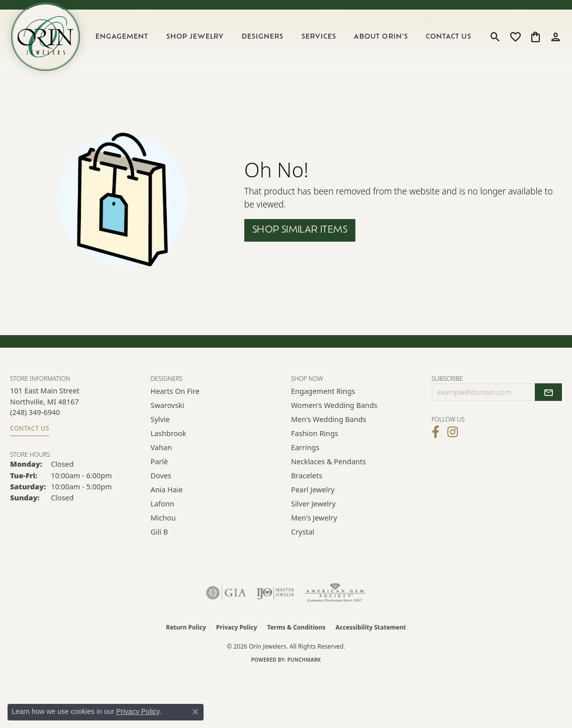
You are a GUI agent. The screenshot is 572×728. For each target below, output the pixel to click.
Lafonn (163, 509)
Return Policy (186, 633)
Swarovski (168, 411)
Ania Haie (167, 495)
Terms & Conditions (297, 633)
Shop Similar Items (300, 236)
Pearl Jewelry (313, 495)
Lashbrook (169, 439)
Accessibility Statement (370, 633)
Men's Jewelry (314, 523)
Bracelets (307, 481)
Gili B (160, 537)
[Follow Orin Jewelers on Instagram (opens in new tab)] (453, 438)
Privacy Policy (237, 633)
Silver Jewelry (313, 509)
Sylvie (160, 425)
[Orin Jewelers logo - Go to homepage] (49, 40)
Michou (163, 523)
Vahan (161, 453)
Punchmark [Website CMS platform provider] (304, 665)
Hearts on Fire (175, 397)
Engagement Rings (323, 397)
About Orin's (383, 40)
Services (321, 40)
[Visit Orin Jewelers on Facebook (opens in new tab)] (436, 438)
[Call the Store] (35, 418)
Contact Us (449, 40)
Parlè (160, 467)
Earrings (305, 453)
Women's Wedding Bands (334, 411)
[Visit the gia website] (226, 598)
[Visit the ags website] (335, 598)
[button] (495, 40)
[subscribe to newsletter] (548, 398)
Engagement (128, 40)
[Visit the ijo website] (275, 598)
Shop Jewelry (200, 40)
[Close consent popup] (196, 712)
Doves (161, 481)
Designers (266, 40)
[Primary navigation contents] (287, 40)
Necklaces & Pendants (328, 467)
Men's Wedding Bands (329, 425)
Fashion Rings (315, 439)
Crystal (303, 537)
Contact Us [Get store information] (30, 434)
